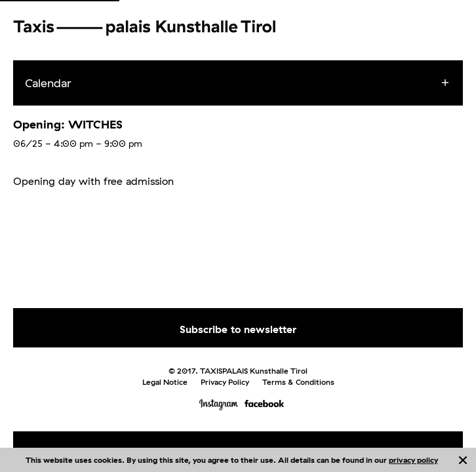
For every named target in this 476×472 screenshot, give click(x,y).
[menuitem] (250, 83)
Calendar (48, 83)
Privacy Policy (225, 382)
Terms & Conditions (298, 382)
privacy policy (413, 460)
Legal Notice (165, 382)
